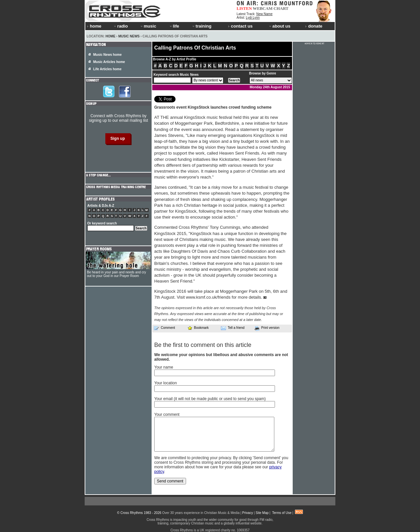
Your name (164, 367)
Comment (164, 328)
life (174, 26)
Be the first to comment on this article (203, 345)
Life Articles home (107, 69)
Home (111, 36)
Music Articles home (109, 62)
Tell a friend (233, 328)
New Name (264, 14)
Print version (267, 328)
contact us (240, 26)
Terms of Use (282, 513)
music (148, 26)
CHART (281, 8)
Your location (166, 383)
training (201, 26)
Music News (129, 36)
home (94, 26)
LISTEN (244, 8)
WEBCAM (262, 8)
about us (279, 26)
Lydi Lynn (253, 18)
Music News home (107, 55)
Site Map (262, 513)
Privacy (248, 513)
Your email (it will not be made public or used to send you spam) (210, 399)
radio (120, 26)
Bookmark (198, 328)
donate (314, 26)
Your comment (167, 415)
